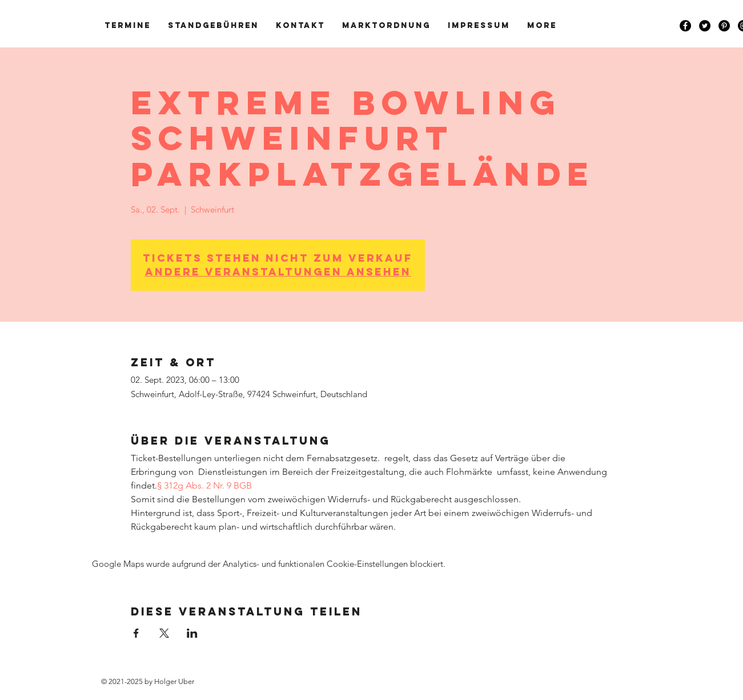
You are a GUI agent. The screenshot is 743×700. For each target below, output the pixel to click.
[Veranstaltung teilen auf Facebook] (136, 633)
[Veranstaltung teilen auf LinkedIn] (192, 633)
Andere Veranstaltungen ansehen (278, 272)
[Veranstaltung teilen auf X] (164, 633)
